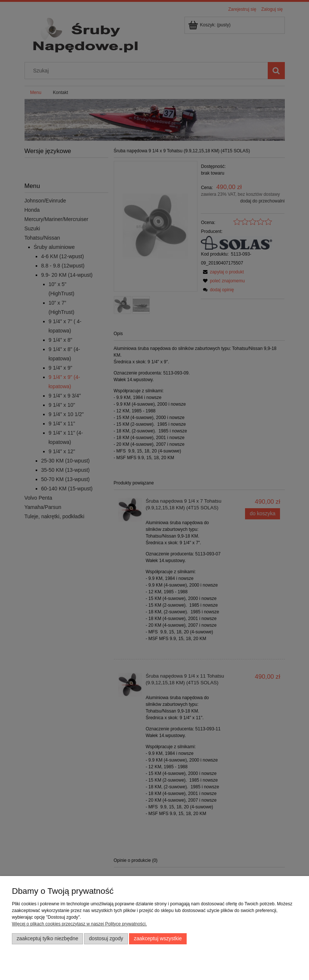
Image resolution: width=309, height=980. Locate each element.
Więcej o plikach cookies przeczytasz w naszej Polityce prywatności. (79, 924)
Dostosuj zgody (106, 939)
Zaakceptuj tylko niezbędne (48, 939)
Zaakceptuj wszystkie (158, 939)
